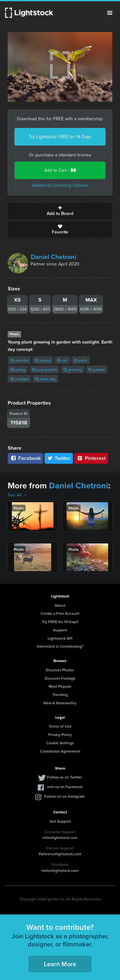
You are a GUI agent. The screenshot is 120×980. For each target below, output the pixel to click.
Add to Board (60, 211)
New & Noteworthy (60, 703)
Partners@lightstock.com (60, 854)
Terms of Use (60, 726)
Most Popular (60, 686)
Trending (60, 695)
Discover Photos (60, 670)
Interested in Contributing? (60, 646)
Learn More (60, 964)
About (60, 605)
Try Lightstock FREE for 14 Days (60, 137)
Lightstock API (60, 638)
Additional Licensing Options (60, 185)
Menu (110, 13)
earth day (45, 379)
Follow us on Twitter (64, 777)
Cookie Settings (60, 743)
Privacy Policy (60, 735)
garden (97, 370)
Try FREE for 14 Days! (60, 622)
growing (73, 370)
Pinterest (91, 458)
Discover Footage (60, 678)
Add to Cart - (60, 170)
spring (18, 370)
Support (60, 630)
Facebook (25, 458)
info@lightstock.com (60, 838)
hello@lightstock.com (60, 870)
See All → (17, 495)
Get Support (60, 821)
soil (62, 360)
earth (81, 360)
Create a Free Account (60, 613)
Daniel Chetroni (53, 257)
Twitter (59, 458)
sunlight (20, 379)
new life (19, 360)
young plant (44, 370)
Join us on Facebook (65, 787)
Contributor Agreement (60, 751)
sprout (43, 360)
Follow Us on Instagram (64, 796)
